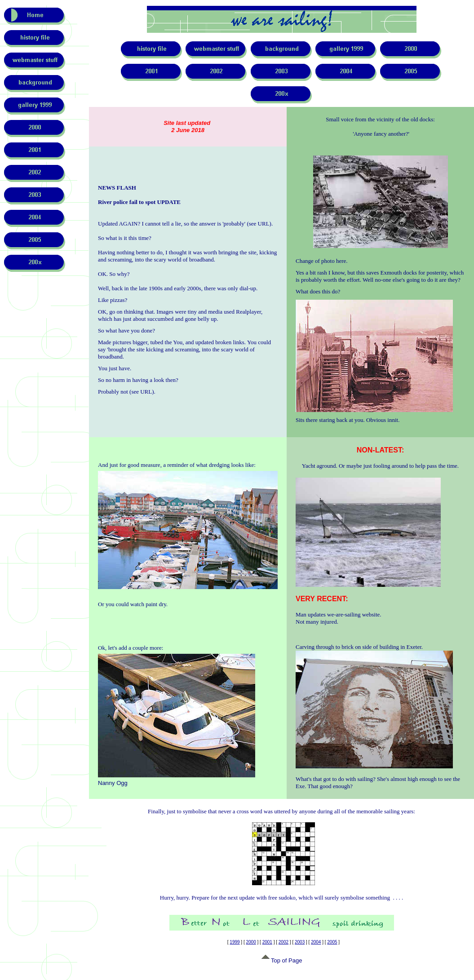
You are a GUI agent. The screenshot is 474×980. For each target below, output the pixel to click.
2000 (251, 942)
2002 (284, 942)
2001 (267, 942)
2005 (332, 942)
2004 (316, 942)
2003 (300, 942)
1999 (235, 942)
